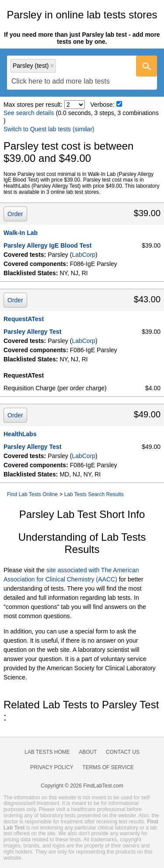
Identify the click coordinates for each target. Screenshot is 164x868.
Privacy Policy (52, 767)
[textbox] (61, 81)
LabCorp (84, 255)
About (88, 752)
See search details (29, 113)
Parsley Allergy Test (32, 332)
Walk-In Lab (21, 233)
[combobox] (82, 73)
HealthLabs (20, 434)
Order (15, 214)
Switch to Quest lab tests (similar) (49, 129)
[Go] (147, 66)
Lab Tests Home (47, 752)
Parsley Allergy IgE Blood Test (48, 245)
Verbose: (103, 105)
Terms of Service (108, 767)
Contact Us (123, 752)
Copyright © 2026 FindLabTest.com (82, 786)
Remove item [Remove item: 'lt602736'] (52, 66)
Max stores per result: (33, 105)
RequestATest (24, 319)
